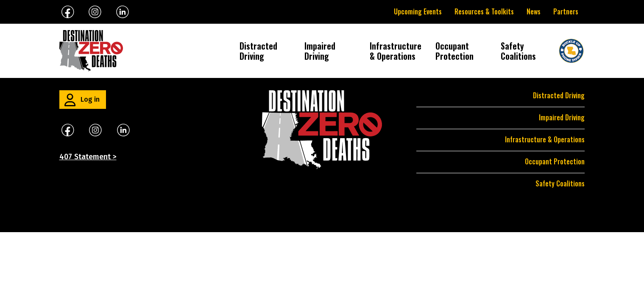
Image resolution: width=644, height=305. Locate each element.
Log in (90, 99)
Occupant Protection (454, 51)
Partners (566, 11)
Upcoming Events (418, 11)
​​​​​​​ (123, 130)
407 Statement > (88, 157)
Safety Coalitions (518, 51)
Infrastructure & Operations (396, 51)
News (534, 11)
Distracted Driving (258, 51)
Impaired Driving (320, 51)
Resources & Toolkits (484, 11)
